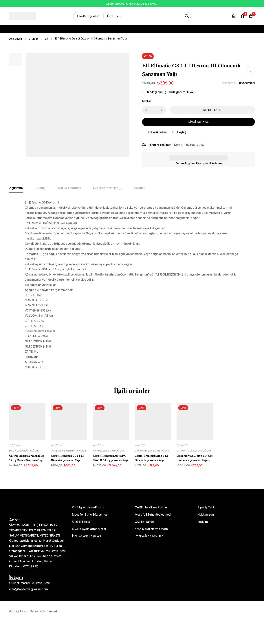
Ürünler (35, 38)
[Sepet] (250, 16)
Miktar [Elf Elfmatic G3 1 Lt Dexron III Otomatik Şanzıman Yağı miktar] (147, 101)
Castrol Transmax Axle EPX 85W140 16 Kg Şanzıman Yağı (111, 460)
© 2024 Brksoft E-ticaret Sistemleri (33, 611)
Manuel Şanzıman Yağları (109, 451)
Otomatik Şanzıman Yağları (68, 451)
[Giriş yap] (232, 16)
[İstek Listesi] (241, 16)
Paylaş (182, 132)
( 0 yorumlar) (246, 83)
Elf (48, 38)
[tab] (16, 188)
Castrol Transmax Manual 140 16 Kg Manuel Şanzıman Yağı (27, 460)
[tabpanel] (132, 285)
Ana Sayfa (16, 38)
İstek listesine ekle (251, 70)
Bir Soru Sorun (157, 132)
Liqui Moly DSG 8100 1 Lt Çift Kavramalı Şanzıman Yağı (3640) (193, 460)
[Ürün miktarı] (154, 110)
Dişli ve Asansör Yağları (24, 451)
